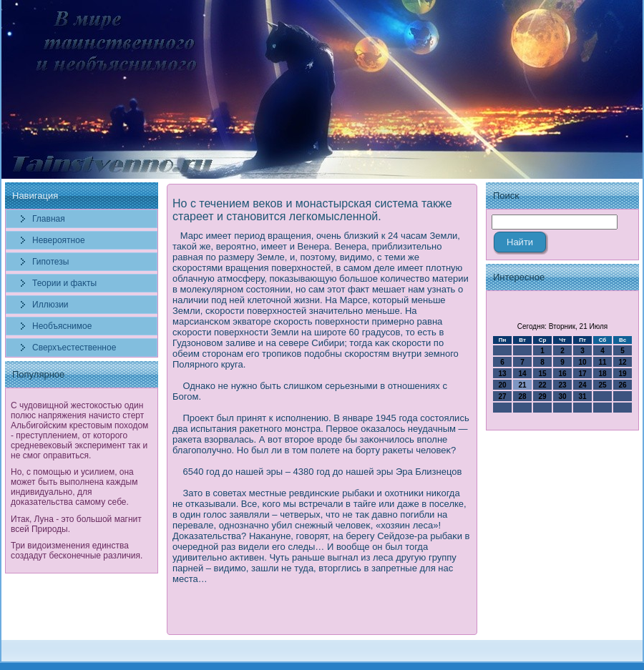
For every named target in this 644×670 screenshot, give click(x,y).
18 (602, 374)
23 (562, 385)
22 (542, 385)
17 (582, 374)
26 (622, 385)
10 (582, 362)
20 (502, 385)
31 (582, 396)
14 (522, 374)
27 (502, 396)
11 (602, 362)
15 (542, 374)
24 (582, 385)
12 (622, 362)
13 (502, 374)
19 (622, 374)
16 (562, 374)
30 (562, 396)
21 (522, 385)
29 (542, 396)
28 (522, 396)
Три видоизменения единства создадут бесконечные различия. (77, 551)
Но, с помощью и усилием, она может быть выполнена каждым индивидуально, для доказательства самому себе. (74, 487)
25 (602, 385)
